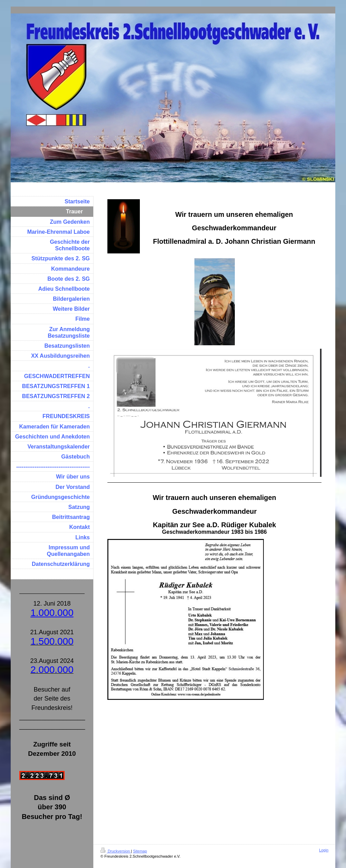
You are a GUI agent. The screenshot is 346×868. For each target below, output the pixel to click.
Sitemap (140, 851)
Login (324, 850)
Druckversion (116, 851)
